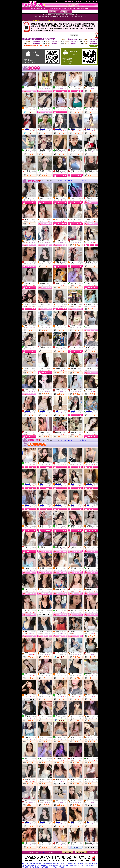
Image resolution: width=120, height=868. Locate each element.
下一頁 (75, 181)
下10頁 (79, 181)
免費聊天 (80, 87)
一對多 (35, 87)
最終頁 (84, 181)
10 (71, 181)
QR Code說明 (94, 46)
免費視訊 (49, 87)
